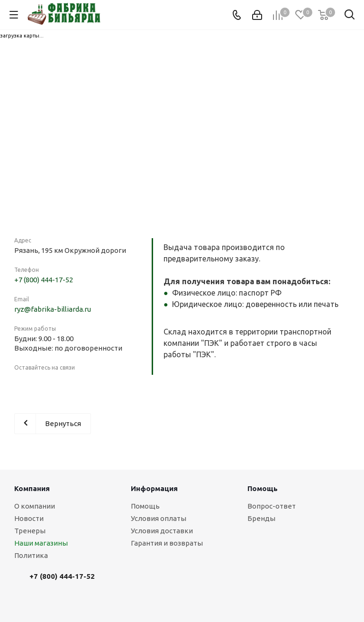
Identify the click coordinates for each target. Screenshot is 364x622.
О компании (35, 506)
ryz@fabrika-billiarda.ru (53, 309)
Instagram (47, 385)
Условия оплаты (159, 518)
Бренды (261, 518)
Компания (32, 488)
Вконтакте (24, 385)
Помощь (145, 506)
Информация (154, 488)
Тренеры (30, 531)
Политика (31, 555)
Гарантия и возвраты (167, 543)
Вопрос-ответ (272, 506)
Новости (29, 518)
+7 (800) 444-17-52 (44, 280)
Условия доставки (162, 531)
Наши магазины (41, 543)
